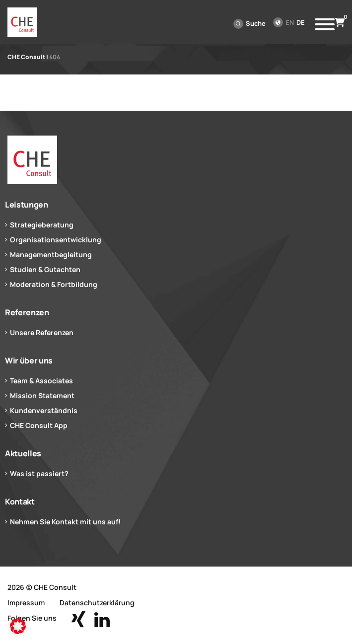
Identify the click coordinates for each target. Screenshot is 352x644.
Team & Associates (41, 381)
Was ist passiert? (39, 473)
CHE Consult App (39, 425)
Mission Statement (42, 395)
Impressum (26, 603)
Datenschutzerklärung (97, 603)
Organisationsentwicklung (56, 240)
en (290, 22)
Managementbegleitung (51, 254)
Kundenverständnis (44, 410)
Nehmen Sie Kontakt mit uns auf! (65, 522)
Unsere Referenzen (42, 332)
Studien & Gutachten (45, 269)
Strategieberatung (42, 225)
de (301, 22)
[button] (18, 626)
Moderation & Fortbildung (54, 284)
